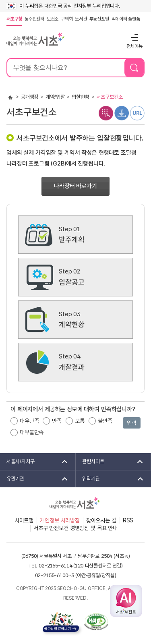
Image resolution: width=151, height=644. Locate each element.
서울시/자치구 (34, 462)
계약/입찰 (55, 97)
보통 (80, 421)
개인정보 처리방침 (60, 520)
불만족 (105, 421)
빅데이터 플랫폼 (126, 19)
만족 (57, 421)
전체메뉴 (133, 37)
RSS (128, 520)
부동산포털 (99, 19)
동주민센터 (34, 19)
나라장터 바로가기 (75, 186)
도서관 (81, 19)
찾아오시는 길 (101, 520)
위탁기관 (110, 479)
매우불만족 (32, 432)
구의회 (67, 19)
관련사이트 (110, 462)
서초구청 (14, 19)
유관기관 (34, 479)
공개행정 (30, 97)
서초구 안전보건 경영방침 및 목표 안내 (75, 528)
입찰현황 (80, 97)
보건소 (53, 19)
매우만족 (29, 421)
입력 (132, 423)
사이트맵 (24, 520)
